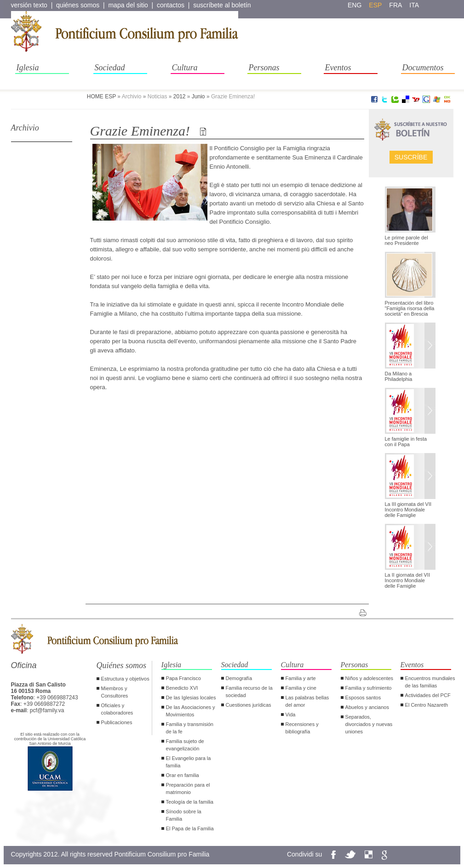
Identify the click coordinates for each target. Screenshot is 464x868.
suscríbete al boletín (222, 5)
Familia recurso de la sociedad (249, 692)
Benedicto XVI (182, 688)
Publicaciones (117, 722)
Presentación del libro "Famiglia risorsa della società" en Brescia (410, 308)
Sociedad (110, 68)
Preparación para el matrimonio (188, 789)
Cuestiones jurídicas (249, 705)
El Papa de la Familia (190, 828)
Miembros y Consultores (115, 692)
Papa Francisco (183, 678)
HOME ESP (101, 96)
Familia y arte (301, 678)
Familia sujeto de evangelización (185, 745)
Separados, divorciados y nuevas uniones (369, 724)
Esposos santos (363, 698)
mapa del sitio (128, 5)
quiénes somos (78, 5)
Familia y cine (301, 688)
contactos (171, 5)
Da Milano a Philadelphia (399, 376)
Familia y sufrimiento (369, 688)
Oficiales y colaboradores (117, 709)
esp (375, 5)
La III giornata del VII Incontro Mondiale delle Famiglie (408, 510)
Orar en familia (183, 775)
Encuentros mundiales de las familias (430, 682)
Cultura (185, 68)
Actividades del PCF (428, 695)
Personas (264, 68)
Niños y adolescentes (369, 678)
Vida (291, 715)
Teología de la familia (190, 802)
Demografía (239, 678)
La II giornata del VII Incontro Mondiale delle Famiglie (407, 580)
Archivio (25, 128)
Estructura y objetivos (125, 679)
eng (355, 5)
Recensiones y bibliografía (302, 728)
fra (395, 5)
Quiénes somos (122, 665)
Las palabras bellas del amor (307, 701)
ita (414, 5)
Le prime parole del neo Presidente (407, 240)
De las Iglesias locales (191, 698)
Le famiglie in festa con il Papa (406, 442)
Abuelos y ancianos (367, 707)
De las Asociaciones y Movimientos (191, 711)
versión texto (29, 5)
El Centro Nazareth (427, 705)
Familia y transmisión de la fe (190, 728)
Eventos (338, 68)
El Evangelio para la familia (189, 762)
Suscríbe (411, 157)
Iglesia (28, 68)
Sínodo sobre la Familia (184, 815)
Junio (198, 96)
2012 (180, 96)
